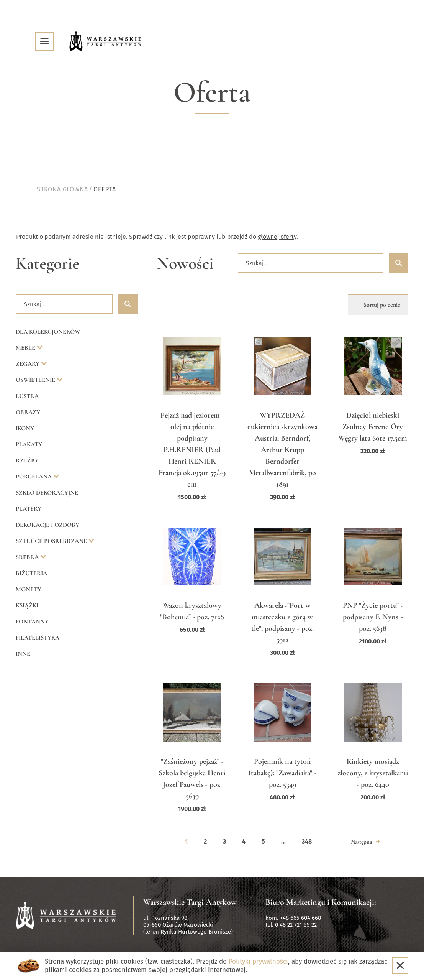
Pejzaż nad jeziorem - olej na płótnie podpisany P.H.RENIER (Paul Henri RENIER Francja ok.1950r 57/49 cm (192, 450)
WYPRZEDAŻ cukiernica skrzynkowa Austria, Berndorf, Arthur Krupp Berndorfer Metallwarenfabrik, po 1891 (282, 450)
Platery (29, 509)
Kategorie (47, 264)
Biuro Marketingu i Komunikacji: (321, 902)
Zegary (28, 364)
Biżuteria (31, 573)
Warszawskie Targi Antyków (190, 902)
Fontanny (32, 622)
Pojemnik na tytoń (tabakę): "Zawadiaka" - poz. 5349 (282, 773)
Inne (23, 654)
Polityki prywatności (258, 961)
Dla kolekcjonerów (48, 332)
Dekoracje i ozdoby (47, 525)
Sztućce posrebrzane (52, 541)
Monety (29, 589)
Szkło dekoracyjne (47, 493)
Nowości (185, 264)
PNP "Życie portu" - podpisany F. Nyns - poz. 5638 (373, 617)
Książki (27, 605)
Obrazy (28, 412)
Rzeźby (27, 460)
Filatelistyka (38, 638)
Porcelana (34, 477)
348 (307, 841)
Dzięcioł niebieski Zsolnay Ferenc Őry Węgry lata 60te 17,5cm (373, 427)
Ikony (25, 428)
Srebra (28, 557)
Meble (26, 348)
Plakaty (29, 444)
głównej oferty (277, 237)
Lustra (27, 396)
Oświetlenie (36, 380)
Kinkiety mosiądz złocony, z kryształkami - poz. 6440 (373, 773)
